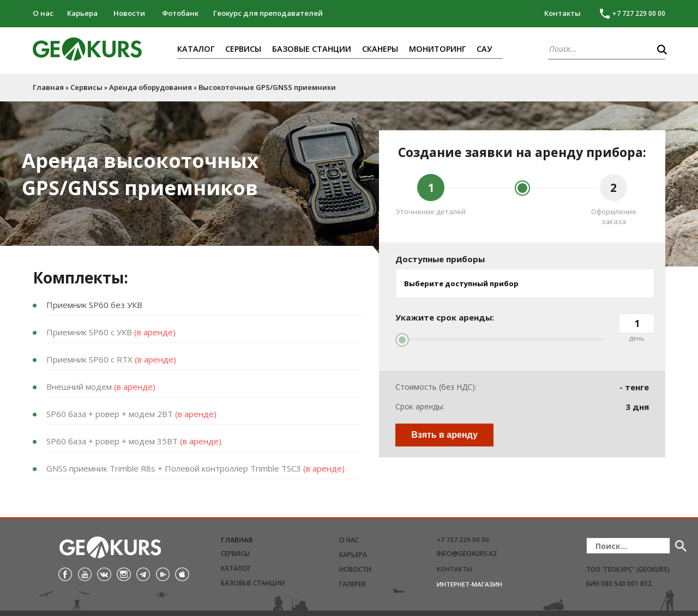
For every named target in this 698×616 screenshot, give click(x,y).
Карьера (82, 13)
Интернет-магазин (470, 584)
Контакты (562, 13)
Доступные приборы (440, 259)
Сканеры (380, 49)
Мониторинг (437, 49)
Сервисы (243, 49)
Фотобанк (180, 13)
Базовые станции (312, 49)
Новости (129, 13)
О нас (43, 13)
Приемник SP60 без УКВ (94, 305)
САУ (484, 49)
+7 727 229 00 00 (463, 539)
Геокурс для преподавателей (268, 13)
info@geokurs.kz (467, 554)
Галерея (352, 584)
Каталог (196, 49)
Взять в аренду (444, 435)
